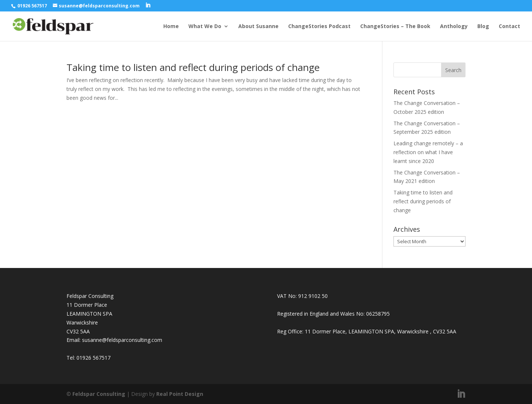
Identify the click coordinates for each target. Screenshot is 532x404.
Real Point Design (180, 394)
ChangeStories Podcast (319, 27)
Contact (509, 27)
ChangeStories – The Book (395, 27)
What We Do (205, 27)
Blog (483, 27)
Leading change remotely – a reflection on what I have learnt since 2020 (428, 152)
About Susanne (258, 27)
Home (171, 27)
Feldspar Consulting (99, 394)
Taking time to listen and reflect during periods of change (193, 67)
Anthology (454, 27)
